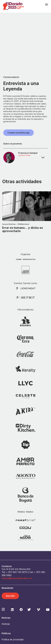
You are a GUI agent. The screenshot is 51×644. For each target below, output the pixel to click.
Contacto (6, 610)
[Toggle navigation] (47, 4)
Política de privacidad (13, 597)
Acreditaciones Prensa (13, 625)
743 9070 (22, 530)
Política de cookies (11, 604)
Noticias (6, 582)
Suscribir (10, 553)
